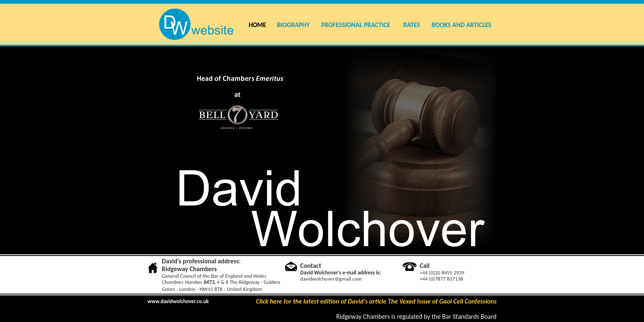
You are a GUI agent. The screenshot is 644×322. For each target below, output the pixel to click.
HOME (257, 25)
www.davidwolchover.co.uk (178, 301)
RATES (412, 25)
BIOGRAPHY (293, 25)
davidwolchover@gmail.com (331, 279)
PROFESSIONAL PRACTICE (356, 25)
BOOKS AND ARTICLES (462, 25)
